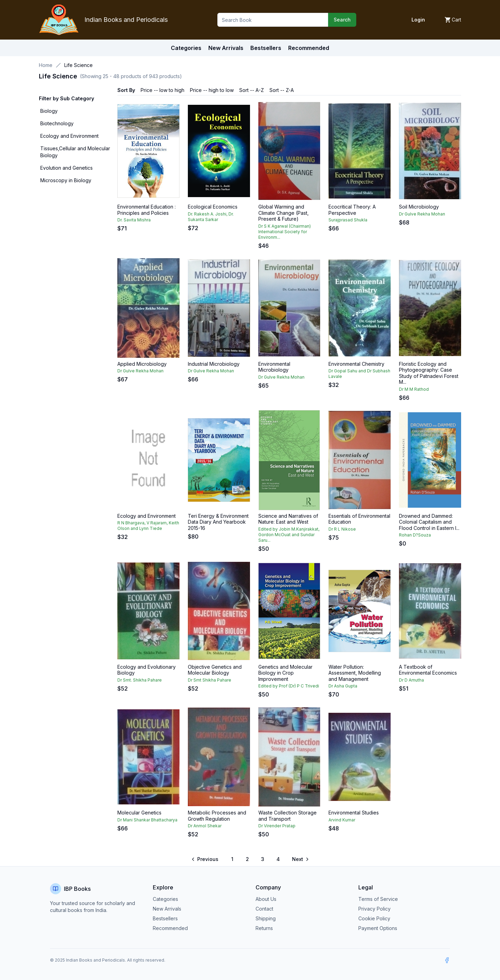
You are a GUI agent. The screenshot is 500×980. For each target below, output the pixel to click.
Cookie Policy (374, 918)
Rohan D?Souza (415, 535)
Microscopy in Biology (66, 180)
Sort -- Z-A (282, 90)
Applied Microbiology (142, 364)
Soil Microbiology (419, 207)
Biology (49, 111)
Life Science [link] (78, 65)
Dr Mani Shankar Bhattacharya (147, 820)
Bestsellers (165, 918)
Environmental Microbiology (274, 367)
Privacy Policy (374, 909)
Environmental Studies (354, 813)
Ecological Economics (213, 207)
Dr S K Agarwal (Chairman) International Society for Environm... (285, 232)
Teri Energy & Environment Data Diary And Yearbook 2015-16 (218, 522)
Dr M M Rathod (414, 389)
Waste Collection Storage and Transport (287, 816)
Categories (186, 48)
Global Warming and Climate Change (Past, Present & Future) (284, 213)
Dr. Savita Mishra (134, 220)
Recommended (170, 928)
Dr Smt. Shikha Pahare (140, 680)
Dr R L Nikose (342, 529)
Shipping (266, 918)
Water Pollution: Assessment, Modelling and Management (355, 673)
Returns (264, 928)
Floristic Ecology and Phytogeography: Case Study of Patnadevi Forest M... (429, 373)
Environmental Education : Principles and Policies (147, 210)
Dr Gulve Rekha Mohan (422, 214)
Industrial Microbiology (214, 364)
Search (342, 20)
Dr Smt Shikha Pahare (210, 680)
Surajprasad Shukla (348, 220)
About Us (266, 899)
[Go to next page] (300, 859)
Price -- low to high (162, 90)
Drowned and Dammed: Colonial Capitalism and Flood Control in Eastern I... (429, 522)
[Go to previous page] (205, 859)
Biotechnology (57, 123)
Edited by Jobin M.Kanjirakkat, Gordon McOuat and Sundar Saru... (289, 535)
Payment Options (378, 928)
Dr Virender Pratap (277, 826)
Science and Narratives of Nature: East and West (288, 519)
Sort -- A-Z (252, 90)
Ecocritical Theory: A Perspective (352, 210)
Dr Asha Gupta (343, 686)
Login (418, 20)
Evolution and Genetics (66, 168)
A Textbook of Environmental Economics (428, 670)
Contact (264, 909)
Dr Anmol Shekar (205, 826)
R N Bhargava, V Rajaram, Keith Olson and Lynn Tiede (148, 526)
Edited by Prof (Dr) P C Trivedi (289, 686)
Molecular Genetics (139, 813)
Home (46, 65)
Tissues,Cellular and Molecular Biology (75, 152)
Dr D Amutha (411, 680)
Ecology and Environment (69, 136)
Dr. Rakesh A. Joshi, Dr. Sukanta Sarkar (211, 217)
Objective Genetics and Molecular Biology (215, 670)
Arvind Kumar (342, 820)
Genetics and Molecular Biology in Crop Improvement (285, 673)
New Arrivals (167, 909)
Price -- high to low (212, 90)
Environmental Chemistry (356, 364)
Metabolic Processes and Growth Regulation (217, 816)
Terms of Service (378, 899)
